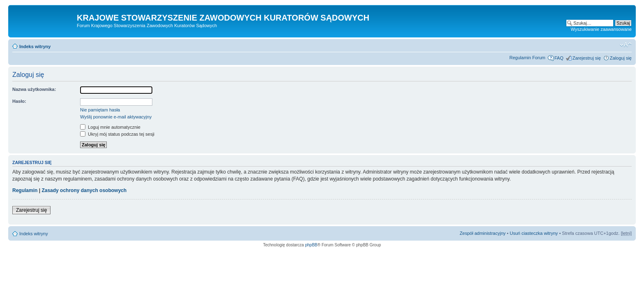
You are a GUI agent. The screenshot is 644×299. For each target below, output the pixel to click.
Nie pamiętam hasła (100, 110)
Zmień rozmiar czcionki (626, 45)
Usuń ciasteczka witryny (534, 233)
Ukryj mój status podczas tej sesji (117, 134)
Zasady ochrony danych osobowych (84, 190)
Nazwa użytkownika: (34, 89)
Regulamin (25, 190)
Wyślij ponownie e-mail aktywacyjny (116, 117)
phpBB (311, 245)
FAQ (559, 58)
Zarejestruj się (587, 58)
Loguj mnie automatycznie (110, 127)
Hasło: (19, 101)
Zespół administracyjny (483, 233)
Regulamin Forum (527, 58)
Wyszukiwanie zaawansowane (601, 29)
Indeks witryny (35, 46)
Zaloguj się (621, 58)
